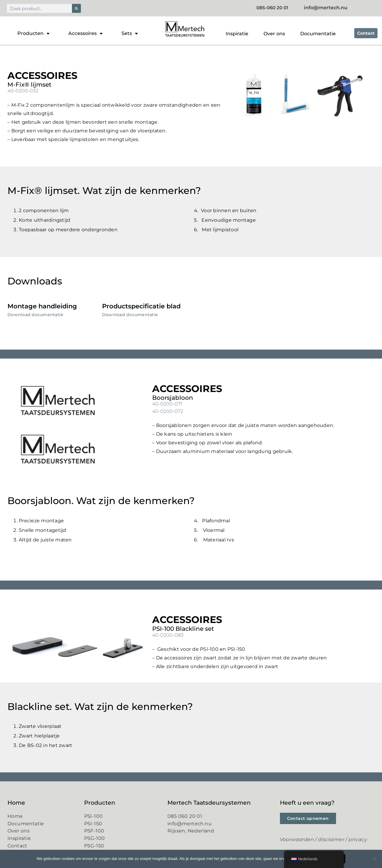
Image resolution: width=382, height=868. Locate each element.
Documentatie (318, 34)
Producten (33, 33)
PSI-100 (94, 816)
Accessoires (86, 33)
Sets (130, 33)
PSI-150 (93, 823)
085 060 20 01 (185, 816)
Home (15, 816)
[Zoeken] (76, 8)
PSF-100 (94, 831)
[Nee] (375, 859)
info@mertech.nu (190, 823)
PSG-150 (94, 845)
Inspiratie (237, 34)
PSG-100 (95, 838)
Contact (17, 845)
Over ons (274, 34)
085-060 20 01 (278, 8)
